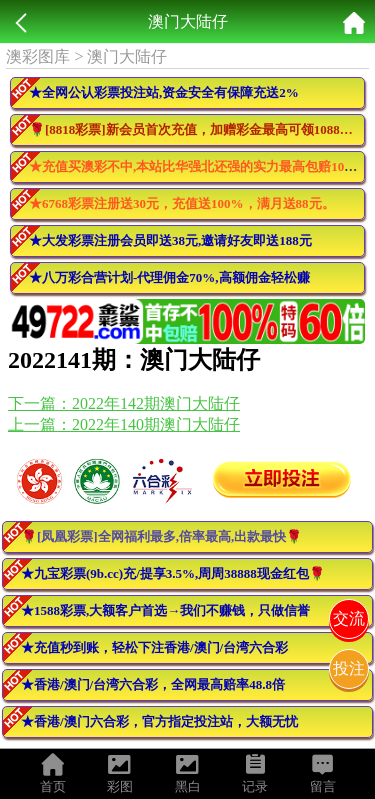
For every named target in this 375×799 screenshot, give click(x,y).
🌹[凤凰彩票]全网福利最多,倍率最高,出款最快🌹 (161, 536)
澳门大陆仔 (127, 56)
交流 (349, 618)
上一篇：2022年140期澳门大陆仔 (124, 424)
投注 (349, 668)
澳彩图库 (38, 56)
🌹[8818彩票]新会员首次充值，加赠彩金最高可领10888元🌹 (197, 129)
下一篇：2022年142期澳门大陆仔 (124, 403)
